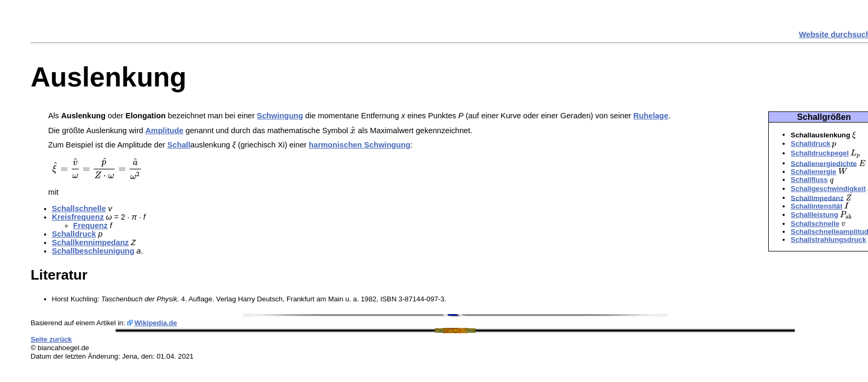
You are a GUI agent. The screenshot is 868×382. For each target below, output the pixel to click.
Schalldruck (810, 144)
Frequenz (90, 225)
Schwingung (280, 116)
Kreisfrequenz (78, 217)
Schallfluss (809, 180)
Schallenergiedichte (824, 163)
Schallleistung (814, 215)
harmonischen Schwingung (359, 145)
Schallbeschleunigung (93, 251)
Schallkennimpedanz (90, 242)
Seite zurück (51, 339)
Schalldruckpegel (819, 153)
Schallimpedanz (817, 198)
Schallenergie (813, 172)
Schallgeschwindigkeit (828, 189)
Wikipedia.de (156, 323)
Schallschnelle (815, 224)
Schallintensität (816, 206)
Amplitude (164, 131)
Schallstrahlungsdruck (828, 240)
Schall (179, 145)
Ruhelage (651, 116)
